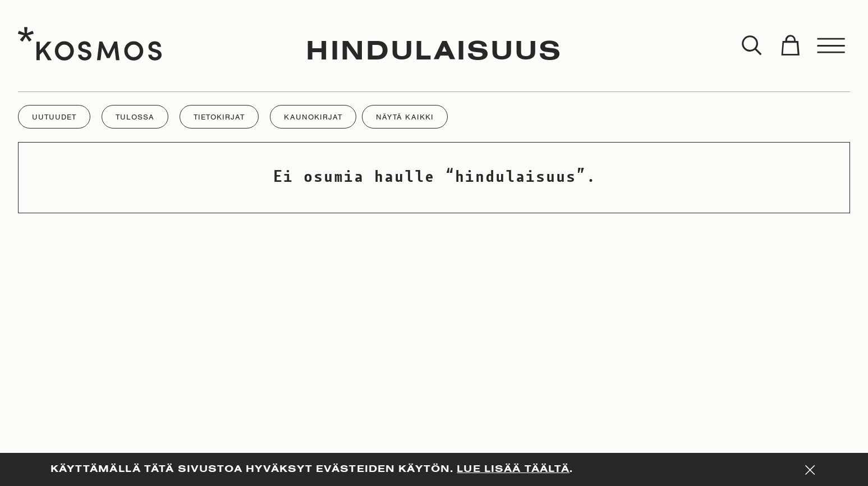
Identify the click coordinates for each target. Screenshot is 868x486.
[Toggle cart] (790, 46)
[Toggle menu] (832, 46)
